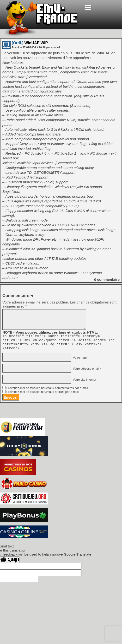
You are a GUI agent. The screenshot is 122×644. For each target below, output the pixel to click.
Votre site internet (84, 383)
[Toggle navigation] (88, 8)
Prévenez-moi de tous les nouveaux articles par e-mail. (43, 395)
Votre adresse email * (86, 372)
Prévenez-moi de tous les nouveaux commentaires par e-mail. (47, 391)
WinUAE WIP (30, 43)
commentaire (107, 279)
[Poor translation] (13, 563)
